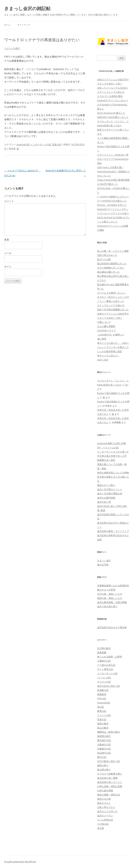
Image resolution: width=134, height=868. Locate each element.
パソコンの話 (104, 678)
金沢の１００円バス (107, 811)
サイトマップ (24, 25)
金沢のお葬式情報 (106, 498)
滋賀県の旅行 (104, 736)
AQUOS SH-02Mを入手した (112, 205)
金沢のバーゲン (105, 816)
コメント (9, 201)
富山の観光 (103, 728)
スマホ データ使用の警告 (110, 96)
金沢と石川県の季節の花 (110, 494)
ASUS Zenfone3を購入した (111, 113)
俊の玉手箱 (103, 565)
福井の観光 (103, 724)
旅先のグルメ (104, 803)
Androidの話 (23, 144)
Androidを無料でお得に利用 (112, 443)
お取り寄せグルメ (106, 807)
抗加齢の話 (103, 690)
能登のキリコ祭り (106, 485)
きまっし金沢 (104, 560)
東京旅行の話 (104, 740)
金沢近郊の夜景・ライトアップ (113, 531)
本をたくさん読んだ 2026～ (113, 343)
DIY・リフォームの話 (108, 448)
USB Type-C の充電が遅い (110, 167)
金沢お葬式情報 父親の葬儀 (112, 602)
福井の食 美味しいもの (110, 598)
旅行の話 (102, 757)
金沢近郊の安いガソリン (110, 782)
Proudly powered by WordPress (20, 862)
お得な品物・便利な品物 (110, 786)
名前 (7, 240)
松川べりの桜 (104, 259)
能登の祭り (103, 765)
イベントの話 (104, 715)
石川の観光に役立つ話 (108, 761)
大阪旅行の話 (104, 744)
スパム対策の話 (105, 820)
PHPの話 (102, 698)
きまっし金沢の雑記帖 (27, 8)
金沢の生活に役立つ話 (108, 686)
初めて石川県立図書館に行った (113, 309)
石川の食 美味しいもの (110, 594)
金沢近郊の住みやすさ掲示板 (112, 627)
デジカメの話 (104, 682)
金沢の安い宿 (104, 502)
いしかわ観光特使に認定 (110, 351)
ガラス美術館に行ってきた (111, 268)
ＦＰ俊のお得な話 (106, 665)
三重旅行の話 (104, 661)
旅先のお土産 (104, 799)
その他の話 (103, 824)
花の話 (101, 707)
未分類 (101, 828)
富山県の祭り (104, 770)
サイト (8, 267)
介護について (104, 322)
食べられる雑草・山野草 (110, 657)
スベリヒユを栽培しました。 (112, 293)
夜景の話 (102, 711)
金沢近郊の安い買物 (107, 778)
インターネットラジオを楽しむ (113, 452)
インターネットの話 (41, 144)
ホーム (7, 25)
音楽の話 (57, 144)
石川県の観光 (104, 648)
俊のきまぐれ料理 (106, 590)
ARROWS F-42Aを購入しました (113, 117)
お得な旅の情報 (105, 790)
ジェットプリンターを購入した (113, 347)
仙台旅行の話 (104, 753)
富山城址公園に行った (108, 272)
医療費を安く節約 (106, 460)
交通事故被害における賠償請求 (113, 586)
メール (8, 253)
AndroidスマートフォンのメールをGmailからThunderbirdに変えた (113, 105)
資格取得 (102, 694)
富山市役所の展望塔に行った (112, 263)
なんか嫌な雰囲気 (106, 326)
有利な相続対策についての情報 (113, 473)
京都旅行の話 (104, 749)
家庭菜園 (102, 652)
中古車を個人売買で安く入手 (112, 456)
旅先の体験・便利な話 (108, 795)
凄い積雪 (102, 339)
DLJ (127, 385)
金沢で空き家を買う (107, 606)
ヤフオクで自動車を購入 (110, 774)
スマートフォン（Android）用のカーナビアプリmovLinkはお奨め (113, 159)
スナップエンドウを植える (111, 305)
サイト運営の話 (105, 669)
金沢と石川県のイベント (110, 489)
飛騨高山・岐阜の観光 (108, 732)
